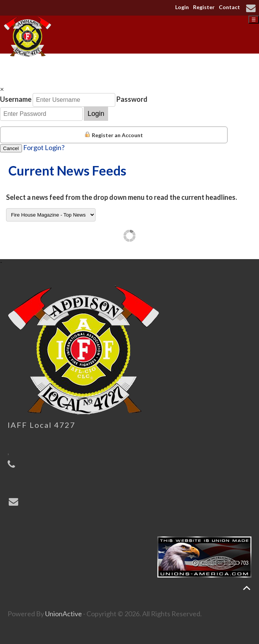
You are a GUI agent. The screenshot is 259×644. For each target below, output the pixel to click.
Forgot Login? (44, 147)
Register (204, 7)
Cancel (11, 148)
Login (182, 7)
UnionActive (64, 614)
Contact (229, 7)
